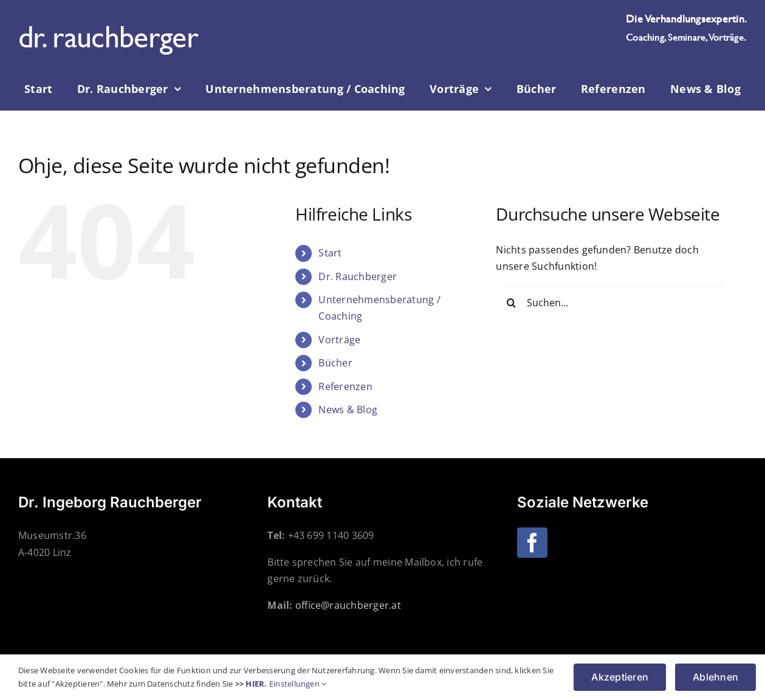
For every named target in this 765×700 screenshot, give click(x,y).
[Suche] (511, 303)
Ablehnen (715, 677)
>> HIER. (251, 684)
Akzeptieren (620, 677)
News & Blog (348, 410)
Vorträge (339, 340)
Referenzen (345, 386)
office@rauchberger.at (348, 605)
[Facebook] (532, 543)
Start (330, 253)
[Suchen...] (611, 303)
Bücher (335, 363)
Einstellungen (298, 684)
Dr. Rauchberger (358, 276)
